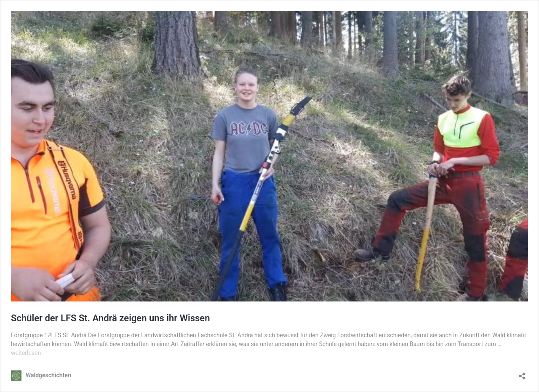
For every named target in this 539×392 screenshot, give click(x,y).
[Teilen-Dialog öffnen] (522, 373)
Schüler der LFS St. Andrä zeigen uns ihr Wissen (110, 318)
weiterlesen (26, 353)
